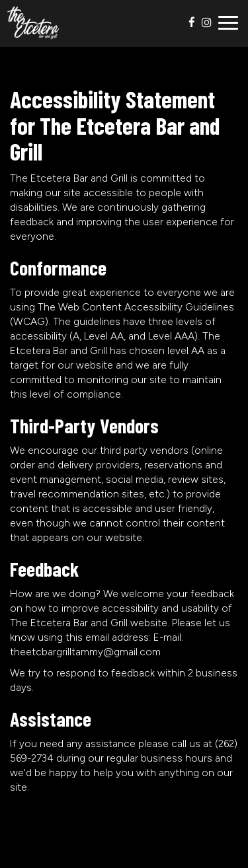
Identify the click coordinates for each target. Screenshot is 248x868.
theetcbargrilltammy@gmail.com (85, 652)
